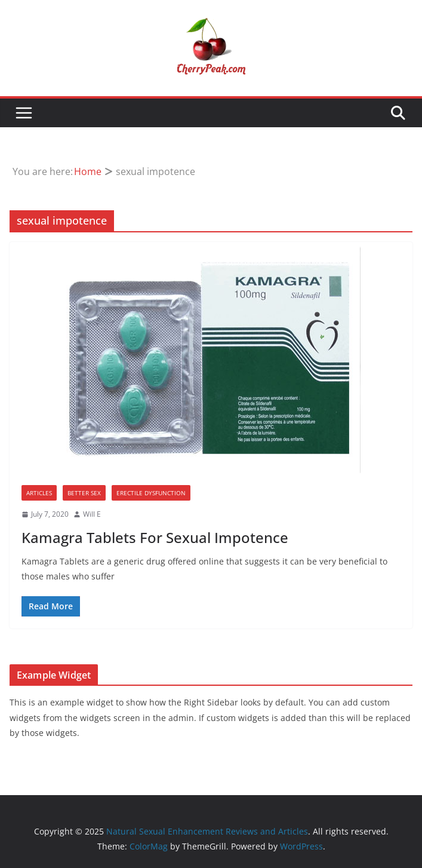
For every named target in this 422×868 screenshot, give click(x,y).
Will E (92, 514)
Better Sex (84, 493)
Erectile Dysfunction (151, 493)
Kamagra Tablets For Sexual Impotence (155, 537)
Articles (39, 493)
